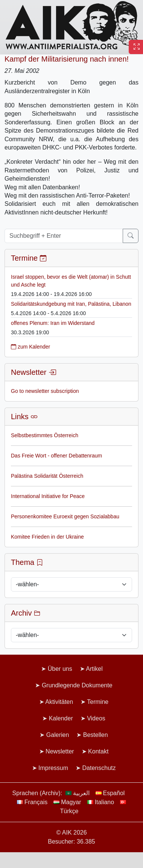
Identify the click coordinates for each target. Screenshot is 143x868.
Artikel (94, 669)
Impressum (53, 768)
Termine (98, 702)
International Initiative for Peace (48, 496)
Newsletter (60, 751)
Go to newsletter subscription (45, 391)
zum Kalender (30, 347)
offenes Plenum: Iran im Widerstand (53, 323)
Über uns (60, 669)
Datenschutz (99, 768)
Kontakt (98, 751)
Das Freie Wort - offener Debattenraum (56, 456)
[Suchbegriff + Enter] (64, 236)
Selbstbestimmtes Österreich (45, 435)
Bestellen (96, 735)
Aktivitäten (59, 702)
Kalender (61, 718)
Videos (96, 718)
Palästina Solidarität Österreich (47, 476)
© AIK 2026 (71, 833)
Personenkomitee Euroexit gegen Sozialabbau (65, 516)
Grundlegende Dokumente (77, 685)
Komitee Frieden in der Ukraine (47, 537)
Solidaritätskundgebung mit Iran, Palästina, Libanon (71, 304)
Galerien (58, 735)
